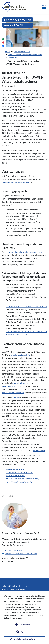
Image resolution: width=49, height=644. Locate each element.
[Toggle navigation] (44, 7)
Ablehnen (25, 632)
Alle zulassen (25, 625)
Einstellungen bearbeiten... (24, 639)
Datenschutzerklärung (13, 618)
